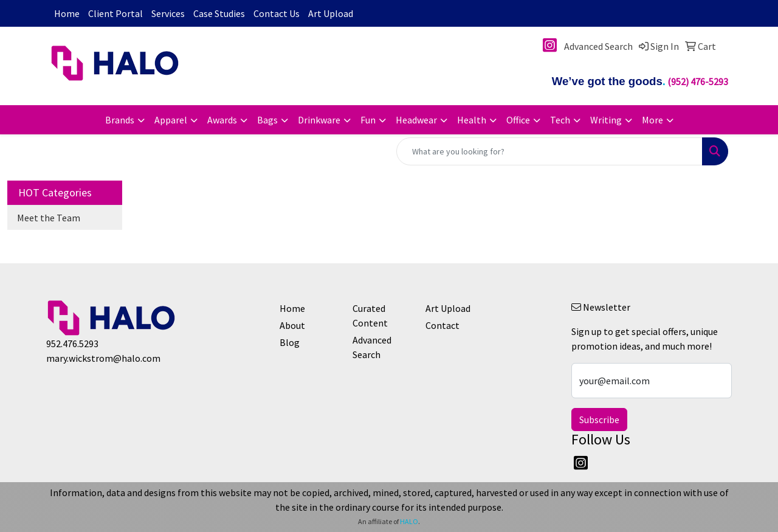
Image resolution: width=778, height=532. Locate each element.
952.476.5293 (72, 344)
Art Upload (331, 13)
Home (67, 13)
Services (168, 13)
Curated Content (370, 316)
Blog (290, 342)
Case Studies (219, 13)
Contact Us (277, 13)
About (292, 325)
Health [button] (472, 120)
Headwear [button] (416, 120)
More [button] (652, 120)
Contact (442, 325)
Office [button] (518, 120)
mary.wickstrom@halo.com (103, 358)
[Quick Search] (549, 151)
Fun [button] (368, 120)
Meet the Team (49, 218)
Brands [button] (120, 120)
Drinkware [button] (319, 120)
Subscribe (599, 420)
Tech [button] (560, 120)
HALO (409, 521)
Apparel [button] (171, 120)
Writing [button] (606, 120)
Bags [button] (267, 120)
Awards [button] (222, 120)
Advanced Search (372, 347)
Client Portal (115, 13)
